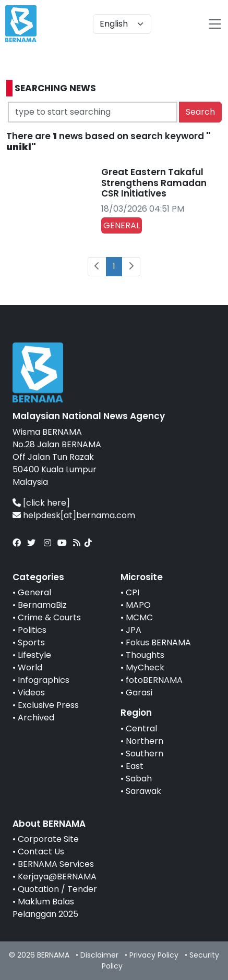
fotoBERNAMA (154, 680)
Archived (36, 718)
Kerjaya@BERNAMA (57, 877)
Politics (32, 630)
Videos (31, 693)
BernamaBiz (42, 605)
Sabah (139, 779)
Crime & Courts (49, 617)
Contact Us (41, 852)
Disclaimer (99, 955)
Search (200, 112)
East (135, 766)
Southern (145, 754)
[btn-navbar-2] (215, 24)
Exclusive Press (48, 705)
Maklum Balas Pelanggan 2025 (45, 908)
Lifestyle (34, 655)
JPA (134, 630)
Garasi (139, 693)
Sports (31, 642)
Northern (145, 741)
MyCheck (145, 667)
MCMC (139, 617)
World (30, 667)
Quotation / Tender (57, 889)
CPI (133, 592)
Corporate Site (48, 839)
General (34, 592)
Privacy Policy (154, 955)
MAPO (138, 605)
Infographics (44, 680)
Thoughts (145, 655)
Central (141, 728)
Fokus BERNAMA (158, 642)
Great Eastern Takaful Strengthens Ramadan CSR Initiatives (154, 183)
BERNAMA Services (56, 864)
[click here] (46, 503)
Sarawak (143, 791)
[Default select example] (122, 24)
